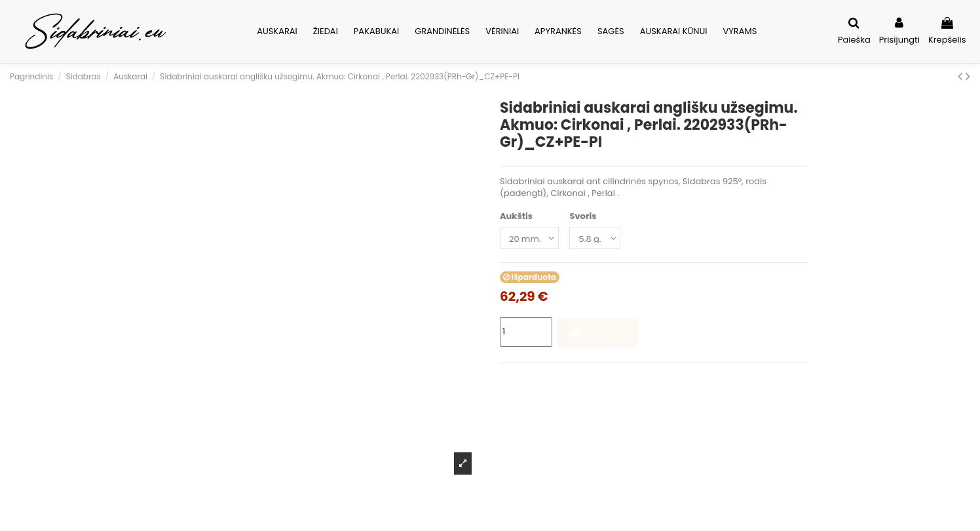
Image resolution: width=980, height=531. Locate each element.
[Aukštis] (529, 238)
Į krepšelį (597, 332)
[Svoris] (595, 238)
